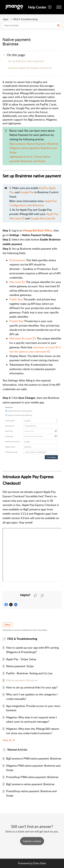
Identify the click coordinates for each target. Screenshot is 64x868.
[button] (50, 7)
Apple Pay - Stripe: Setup (21, 659)
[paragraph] (32, 336)
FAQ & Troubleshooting (25, 19)
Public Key (16, 299)
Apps (6, 19)
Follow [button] (7, 625)
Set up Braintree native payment (26, 61)
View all (9, 740)
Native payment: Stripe (20, 666)
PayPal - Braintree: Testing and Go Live (29, 673)
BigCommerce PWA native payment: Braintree (34, 758)
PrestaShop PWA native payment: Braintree (32, 777)
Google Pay (27, 192)
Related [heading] (17, 750)
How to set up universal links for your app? (32, 687)
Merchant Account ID (22, 338)
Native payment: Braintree (22, 680)
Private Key (16, 321)
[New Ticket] (32, 841)
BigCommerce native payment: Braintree (30, 784)
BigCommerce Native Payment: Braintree (34, 144)
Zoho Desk (39, 863)
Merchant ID (17, 282)
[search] (32, 25)
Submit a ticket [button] (32, 841)
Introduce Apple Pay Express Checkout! (30, 68)
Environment (17, 260)
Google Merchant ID (43, 218)
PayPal (43, 188)
